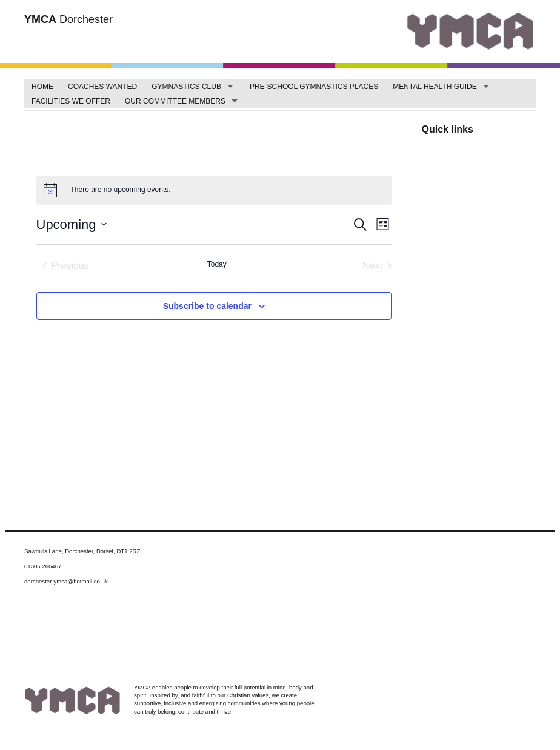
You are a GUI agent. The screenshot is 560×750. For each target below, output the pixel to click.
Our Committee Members (175, 101)
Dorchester (68, 19)
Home (42, 87)
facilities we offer (71, 101)
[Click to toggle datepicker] (72, 224)
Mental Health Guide (435, 87)
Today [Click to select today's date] (217, 264)
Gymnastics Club (186, 87)
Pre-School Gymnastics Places (314, 87)
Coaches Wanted (102, 87)
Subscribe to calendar (207, 306)
